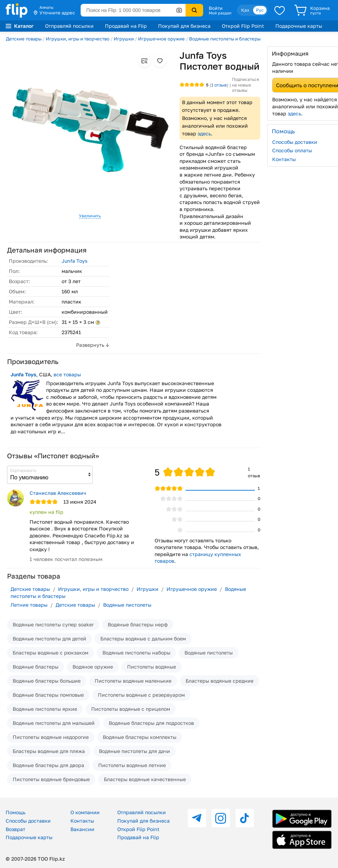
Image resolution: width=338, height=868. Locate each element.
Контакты (82, 821)
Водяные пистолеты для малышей (54, 723)
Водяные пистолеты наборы (136, 653)
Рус (260, 10)
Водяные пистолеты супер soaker (53, 624)
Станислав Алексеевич (58, 493)
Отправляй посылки (69, 26)
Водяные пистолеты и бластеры (225, 39)
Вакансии (82, 829)
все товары (67, 374)
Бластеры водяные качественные (145, 779)
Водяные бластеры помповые (48, 695)
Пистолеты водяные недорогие (51, 737)
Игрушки (124, 39)
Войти (216, 8)
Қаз (245, 10)
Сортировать (23, 470)
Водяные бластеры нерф (138, 624)
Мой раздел (220, 13)
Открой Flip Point (243, 26)
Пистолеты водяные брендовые (51, 779)
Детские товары (24, 39)
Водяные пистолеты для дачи (134, 751)
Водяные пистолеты (127, 605)
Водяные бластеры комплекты (140, 737)
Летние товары (29, 605)
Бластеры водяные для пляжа (49, 751)
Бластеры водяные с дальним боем (143, 639)
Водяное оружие (93, 667)
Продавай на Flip (126, 26)
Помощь (15, 812)
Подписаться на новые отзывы (246, 85)
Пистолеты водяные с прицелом (131, 709)
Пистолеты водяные (152, 667)
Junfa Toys (74, 261)
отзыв (219, 85)
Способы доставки (28, 821)
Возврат (15, 829)
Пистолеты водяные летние (132, 765)
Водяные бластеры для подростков (151, 723)
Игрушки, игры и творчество (78, 39)
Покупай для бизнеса (184, 26)
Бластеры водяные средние (220, 681)
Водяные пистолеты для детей (49, 639)
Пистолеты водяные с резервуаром (141, 695)
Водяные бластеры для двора (48, 765)
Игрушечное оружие (161, 39)
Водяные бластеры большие (47, 681)
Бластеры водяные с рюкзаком (51, 653)
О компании (85, 812)
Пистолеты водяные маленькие (133, 681)
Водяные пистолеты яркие (45, 709)
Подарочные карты (299, 26)
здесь (204, 133)
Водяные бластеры (36, 667)
